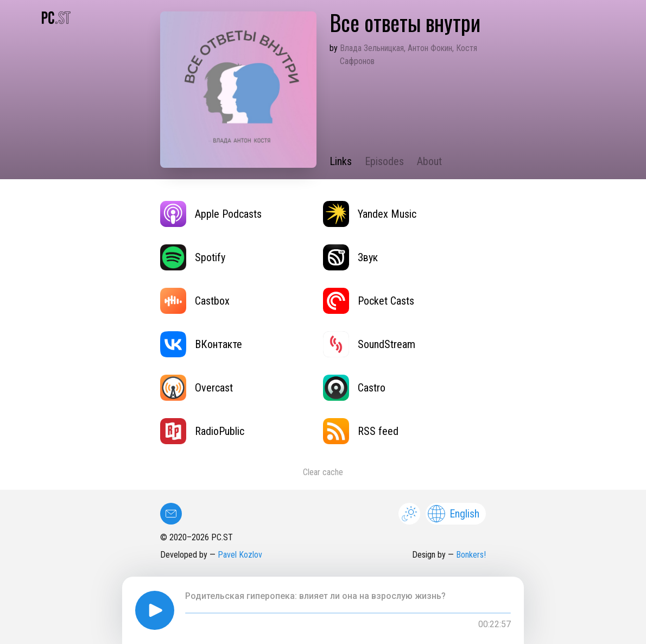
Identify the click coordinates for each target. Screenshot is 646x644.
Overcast (197, 388)
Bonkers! (471, 555)
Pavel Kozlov (240, 555)
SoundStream (369, 344)
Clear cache (323, 472)
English (454, 514)
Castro (354, 388)
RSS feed (361, 431)
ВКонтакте (201, 344)
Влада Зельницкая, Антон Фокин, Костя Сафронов (408, 55)
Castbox (195, 301)
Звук (350, 257)
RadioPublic (202, 431)
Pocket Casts (369, 301)
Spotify (193, 257)
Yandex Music (370, 214)
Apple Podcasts (211, 214)
